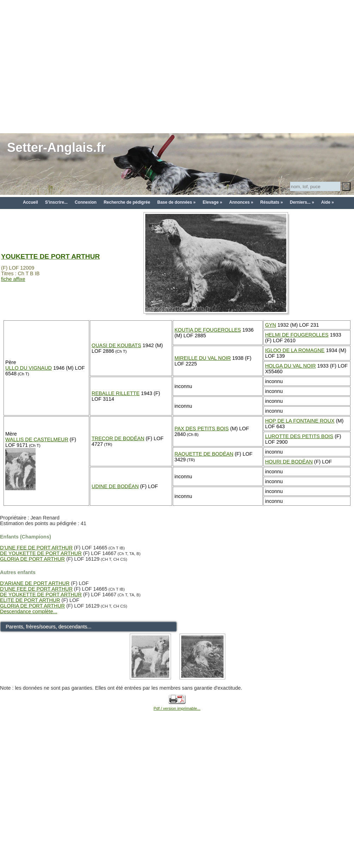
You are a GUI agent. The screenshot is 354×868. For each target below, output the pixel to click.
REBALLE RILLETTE (116, 393)
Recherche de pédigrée (127, 202)
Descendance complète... (29, 611)
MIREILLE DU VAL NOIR (203, 358)
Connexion (86, 202)
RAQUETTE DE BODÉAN (204, 454)
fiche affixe (13, 279)
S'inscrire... (56, 202)
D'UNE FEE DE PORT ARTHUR (36, 548)
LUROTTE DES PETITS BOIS (299, 436)
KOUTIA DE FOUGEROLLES (208, 330)
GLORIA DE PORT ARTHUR (32, 559)
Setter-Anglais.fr (56, 147)
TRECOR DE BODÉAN (118, 438)
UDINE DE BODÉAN (115, 486)
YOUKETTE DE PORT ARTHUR (50, 256)
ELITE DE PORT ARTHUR (30, 600)
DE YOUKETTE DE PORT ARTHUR (41, 553)
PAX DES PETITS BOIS (202, 429)
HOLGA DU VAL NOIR (291, 366)
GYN (271, 325)
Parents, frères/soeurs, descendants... (48, 627)
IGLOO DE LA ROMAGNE (295, 350)
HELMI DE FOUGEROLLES (297, 335)
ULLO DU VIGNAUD (29, 368)
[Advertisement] (66, 66)
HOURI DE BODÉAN (289, 462)
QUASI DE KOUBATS (116, 345)
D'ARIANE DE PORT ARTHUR (35, 583)
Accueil (30, 202)
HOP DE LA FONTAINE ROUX (300, 421)
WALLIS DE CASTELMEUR (37, 439)
